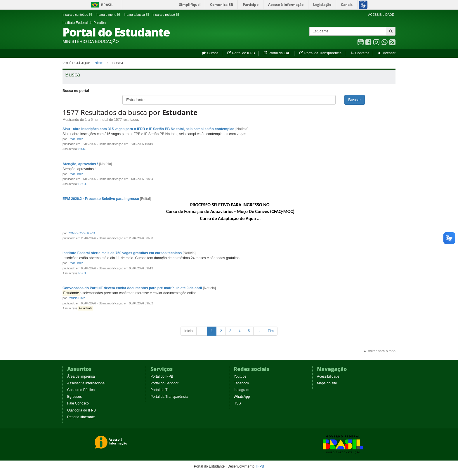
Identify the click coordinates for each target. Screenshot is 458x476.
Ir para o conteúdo (77, 15)
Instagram (241, 390)
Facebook (241, 383)
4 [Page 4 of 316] (240, 331)
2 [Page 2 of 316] (221, 331)
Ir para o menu (108, 15)
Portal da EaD (277, 53)
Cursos (210, 53)
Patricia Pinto (77, 298)
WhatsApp (242, 397)
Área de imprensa (81, 376)
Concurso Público (81, 390)
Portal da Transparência (320, 53)
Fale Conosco (78, 403)
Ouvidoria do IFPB (81, 410)
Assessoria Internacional (86, 383)
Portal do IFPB (241, 53)
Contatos (359, 53)
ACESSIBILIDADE (381, 15)
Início (99, 63)
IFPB (260, 466)
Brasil (101, 5)
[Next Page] (259, 331)
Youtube (240, 376)
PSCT (82, 184)
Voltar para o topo (379, 351)
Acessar (387, 53)
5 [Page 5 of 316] (249, 331)
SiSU (82, 149)
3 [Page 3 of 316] (230, 331)
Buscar (355, 100)
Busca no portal (76, 91)
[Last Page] (271, 331)
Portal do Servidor (164, 383)
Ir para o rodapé (166, 15)
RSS (237, 403)
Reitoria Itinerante (81, 417)
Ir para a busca (136, 15)
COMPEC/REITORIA (82, 233)
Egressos (74, 397)
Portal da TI (159, 390)
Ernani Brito (76, 139)
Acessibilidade (328, 376)
